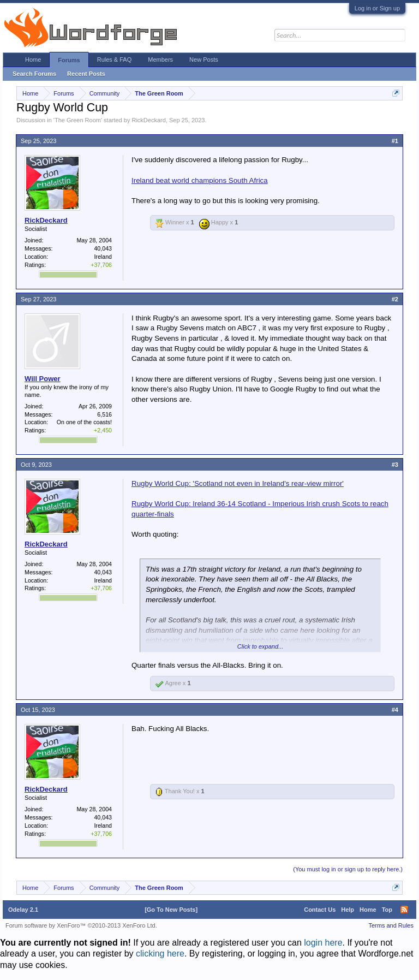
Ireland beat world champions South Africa (200, 180)
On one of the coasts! (84, 422)
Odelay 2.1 (23, 910)
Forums (69, 60)
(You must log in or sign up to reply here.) (348, 869)
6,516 (104, 414)
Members (160, 60)
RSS (404, 910)
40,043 (103, 248)
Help (348, 910)
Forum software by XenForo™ (81, 925)
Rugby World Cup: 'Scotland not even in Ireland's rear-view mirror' (238, 483)
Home (33, 60)
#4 (395, 710)
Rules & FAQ (115, 60)
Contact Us (320, 910)
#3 (395, 465)
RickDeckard (148, 120)
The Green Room (78, 120)
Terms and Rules (391, 925)
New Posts (204, 60)
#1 (395, 141)
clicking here (160, 954)
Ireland (103, 257)
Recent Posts (86, 74)
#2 (395, 299)
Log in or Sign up (377, 8)
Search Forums (34, 74)
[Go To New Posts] (171, 910)
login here (323, 943)
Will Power (43, 379)
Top (387, 910)
